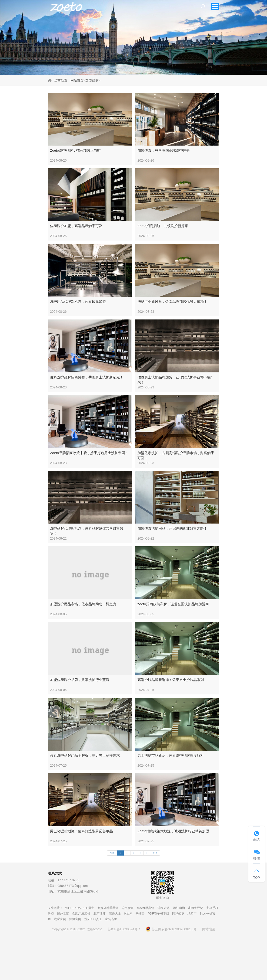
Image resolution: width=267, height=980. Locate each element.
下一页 (155, 853)
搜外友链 (63, 913)
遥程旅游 (164, 908)
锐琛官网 (60, 919)
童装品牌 (111, 919)
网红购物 (179, 908)
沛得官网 (75, 919)
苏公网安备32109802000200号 (171, 929)
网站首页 (77, 80)
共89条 (112, 853)
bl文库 (128, 913)
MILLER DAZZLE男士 (80, 908)
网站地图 (209, 929)
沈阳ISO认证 (93, 919)
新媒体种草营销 (108, 908)
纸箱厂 (192, 913)
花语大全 (115, 913)
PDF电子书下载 (159, 913)
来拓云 (140, 913)
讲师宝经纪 (195, 908)
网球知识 (178, 913)
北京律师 (100, 913)
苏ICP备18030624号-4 (124, 929)
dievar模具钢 (146, 908)
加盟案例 (92, 80)
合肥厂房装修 (81, 913)
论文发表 (128, 908)
